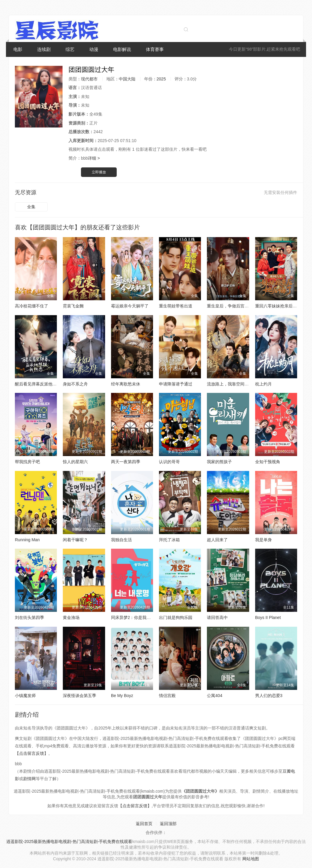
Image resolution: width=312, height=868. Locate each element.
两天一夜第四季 (126, 462)
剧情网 (29, 779)
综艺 (70, 49)
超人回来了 (217, 540)
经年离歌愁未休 (126, 384)
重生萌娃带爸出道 (176, 306)
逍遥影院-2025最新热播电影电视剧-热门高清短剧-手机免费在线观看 (69, 841)
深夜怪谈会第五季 (79, 696)
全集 (31, 207)
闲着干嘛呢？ (75, 540)
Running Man (27, 540)
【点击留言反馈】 (32, 753)
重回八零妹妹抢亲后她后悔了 (282, 306)
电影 (18, 49)
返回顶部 (168, 824)
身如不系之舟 (75, 384)
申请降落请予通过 (176, 384)
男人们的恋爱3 (269, 696)
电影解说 (122, 49)
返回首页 (144, 824)
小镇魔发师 (25, 696)
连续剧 (44, 49)
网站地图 (251, 859)
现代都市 (89, 79)
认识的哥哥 (169, 462)
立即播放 (99, 172)
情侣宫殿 (167, 696)
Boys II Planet (268, 617)
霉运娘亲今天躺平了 (130, 306)
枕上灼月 (263, 384)
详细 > (94, 158)
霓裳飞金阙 (73, 306)
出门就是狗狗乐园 (176, 617)
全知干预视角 (268, 462)
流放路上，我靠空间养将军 (232, 384)
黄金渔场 (71, 617)
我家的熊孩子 (219, 462)
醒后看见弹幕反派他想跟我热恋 (44, 384)
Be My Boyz (122, 696)
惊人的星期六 (75, 462)
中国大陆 (127, 79)
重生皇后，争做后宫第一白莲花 (236, 306)
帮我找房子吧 (27, 462)
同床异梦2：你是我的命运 (135, 617)
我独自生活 (121, 540)
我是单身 (263, 540)
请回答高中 (217, 617)
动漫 (94, 49)
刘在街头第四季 (29, 617)
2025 (161, 79)
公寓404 (214, 696)
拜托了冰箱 (169, 540)
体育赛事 (155, 49)
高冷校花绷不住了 (32, 306)
